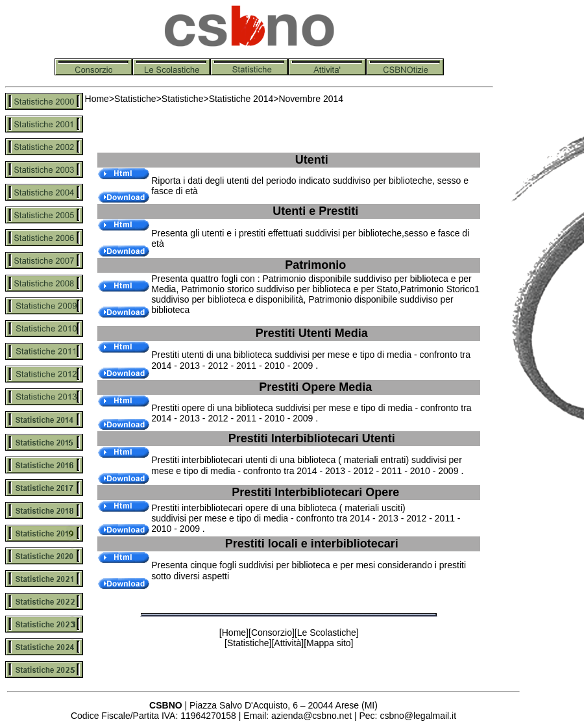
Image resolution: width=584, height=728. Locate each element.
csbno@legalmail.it (418, 716)
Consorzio (272, 633)
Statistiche (135, 99)
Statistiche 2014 (241, 99)
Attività (287, 643)
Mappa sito (328, 643)
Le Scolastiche (327, 633)
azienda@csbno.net (311, 716)
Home (97, 99)
